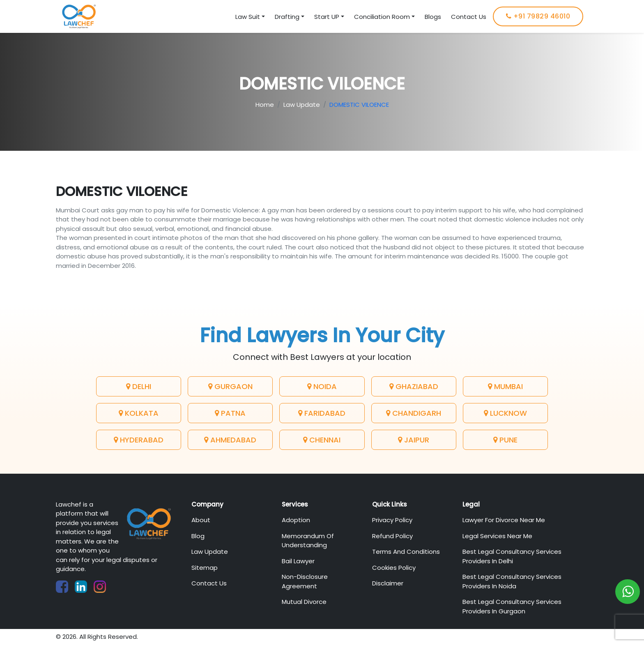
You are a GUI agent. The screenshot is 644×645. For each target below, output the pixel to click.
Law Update (302, 105)
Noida (322, 386)
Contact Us (469, 17)
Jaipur (414, 440)
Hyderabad (139, 440)
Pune (505, 440)
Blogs (433, 17)
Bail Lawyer (298, 561)
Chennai (322, 440)
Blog (198, 536)
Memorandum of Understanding (308, 541)
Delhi (139, 386)
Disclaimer (388, 583)
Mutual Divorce (304, 602)
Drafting (287, 17)
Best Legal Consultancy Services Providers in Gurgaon (512, 606)
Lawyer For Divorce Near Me (504, 520)
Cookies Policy (394, 568)
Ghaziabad (414, 386)
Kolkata (139, 413)
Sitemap (205, 568)
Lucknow (505, 413)
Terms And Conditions (406, 552)
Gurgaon (230, 386)
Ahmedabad (230, 440)
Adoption (296, 520)
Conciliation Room (382, 17)
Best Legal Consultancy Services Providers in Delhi (512, 556)
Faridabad (322, 413)
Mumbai (505, 386)
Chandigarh (414, 413)
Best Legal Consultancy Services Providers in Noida (512, 581)
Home (265, 105)
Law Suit (248, 17)
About (201, 520)
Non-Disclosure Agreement (305, 581)
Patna (230, 413)
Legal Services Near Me (497, 536)
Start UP (327, 17)
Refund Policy (392, 536)
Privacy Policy (392, 520)
